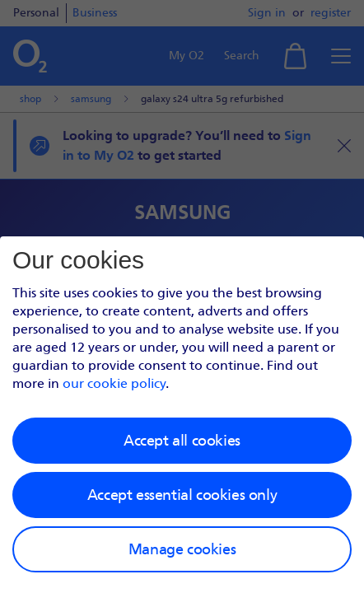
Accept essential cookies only (182, 495)
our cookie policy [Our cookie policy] (114, 383)
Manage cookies (182, 549)
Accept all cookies (182, 441)
